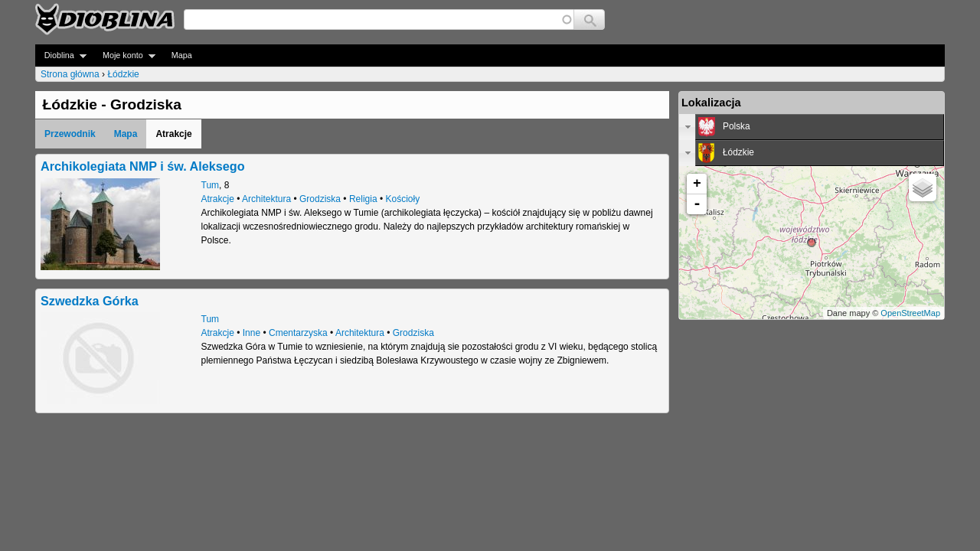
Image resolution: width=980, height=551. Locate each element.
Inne (252, 333)
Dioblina (61, 55)
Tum (211, 185)
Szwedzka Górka (90, 301)
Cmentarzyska (298, 333)
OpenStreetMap (910, 313)
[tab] (812, 127)
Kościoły (402, 199)
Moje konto (124, 55)
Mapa (182, 55)
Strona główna (70, 74)
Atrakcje (218, 199)
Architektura (266, 199)
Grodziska (320, 199)
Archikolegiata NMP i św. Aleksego (143, 166)
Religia (363, 199)
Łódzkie (123, 74)
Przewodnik (70, 134)
